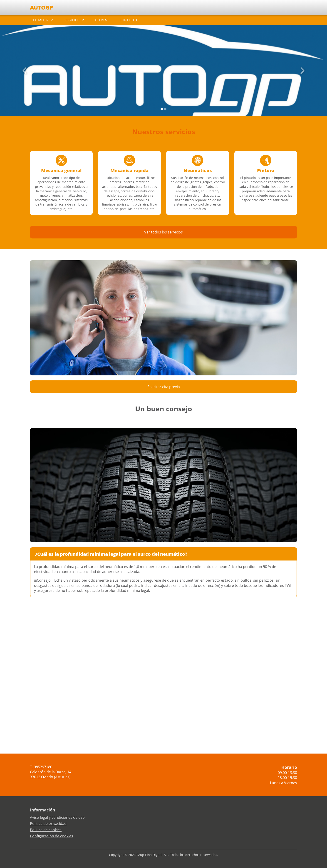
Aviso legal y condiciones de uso (57, 817)
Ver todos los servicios (163, 232)
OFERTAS (102, 20)
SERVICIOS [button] (72, 20)
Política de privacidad (48, 823)
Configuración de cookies (52, 836)
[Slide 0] (162, 109)
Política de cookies (46, 830)
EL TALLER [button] (41, 20)
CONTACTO (128, 20)
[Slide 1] (165, 109)
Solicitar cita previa (164, 387)
